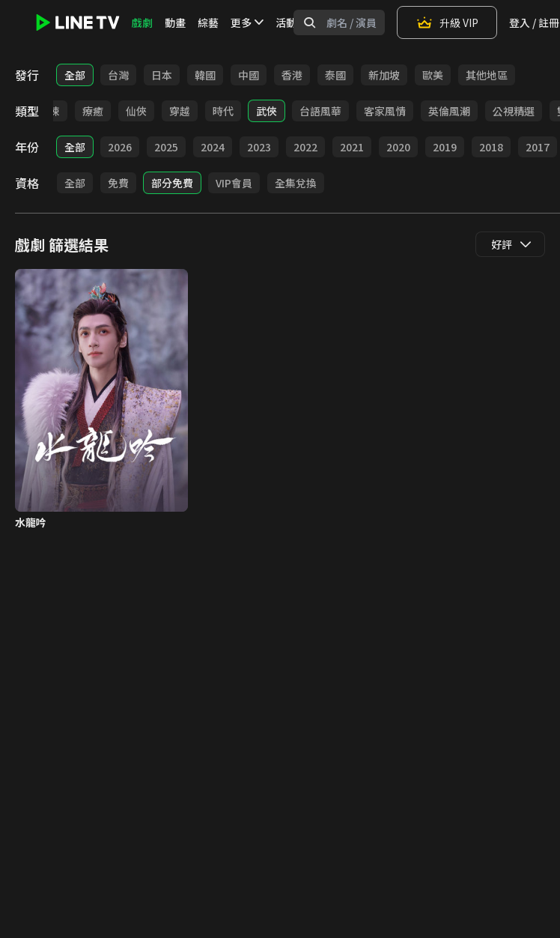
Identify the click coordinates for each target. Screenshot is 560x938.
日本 (162, 75)
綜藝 (208, 22)
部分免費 (172, 183)
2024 (213, 147)
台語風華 (320, 111)
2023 (259, 147)
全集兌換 (296, 183)
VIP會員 (234, 183)
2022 (305, 147)
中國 (249, 75)
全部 (75, 75)
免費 (118, 183)
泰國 (335, 75)
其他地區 (487, 75)
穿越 (180, 111)
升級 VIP (447, 22)
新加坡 (384, 75)
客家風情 (385, 111)
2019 (445, 147)
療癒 (93, 111)
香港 (292, 75)
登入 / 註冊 (534, 22)
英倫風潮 (449, 111)
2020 (398, 147)
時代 (223, 111)
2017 (538, 147)
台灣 (118, 75)
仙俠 (136, 111)
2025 (166, 147)
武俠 (267, 111)
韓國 (205, 75)
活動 (286, 22)
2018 (491, 147)
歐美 (433, 75)
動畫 (175, 22)
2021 (352, 147)
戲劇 (142, 22)
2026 (120, 147)
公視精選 (514, 111)
